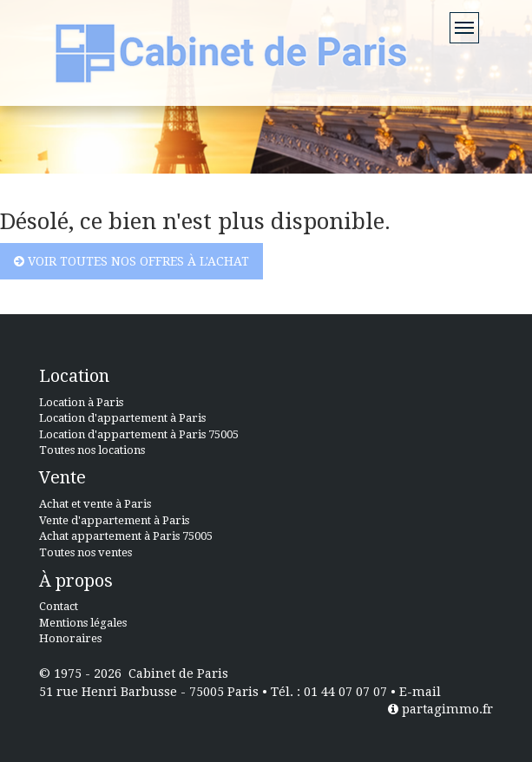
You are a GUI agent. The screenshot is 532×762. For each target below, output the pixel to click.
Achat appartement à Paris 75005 (126, 536)
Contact (59, 606)
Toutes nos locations (92, 450)
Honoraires (70, 638)
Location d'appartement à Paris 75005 (139, 434)
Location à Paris (81, 402)
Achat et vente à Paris (95, 504)
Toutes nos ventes (85, 552)
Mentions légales (83, 623)
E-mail (420, 692)
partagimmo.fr (440, 709)
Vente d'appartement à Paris (114, 520)
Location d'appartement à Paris (122, 418)
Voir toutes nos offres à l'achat (131, 261)
